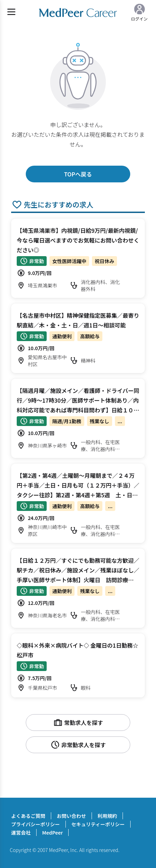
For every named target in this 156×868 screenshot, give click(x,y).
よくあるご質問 (28, 816)
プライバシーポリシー (36, 824)
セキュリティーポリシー (98, 824)
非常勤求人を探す (78, 745)
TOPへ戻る (78, 174)
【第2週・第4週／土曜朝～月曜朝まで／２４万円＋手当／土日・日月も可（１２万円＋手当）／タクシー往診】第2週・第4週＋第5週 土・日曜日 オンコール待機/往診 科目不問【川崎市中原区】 (78, 495)
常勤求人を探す (78, 723)
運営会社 (21, 833)
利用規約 (107, 816)
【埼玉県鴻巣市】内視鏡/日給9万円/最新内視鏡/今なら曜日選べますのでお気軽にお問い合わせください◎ (78, 240)
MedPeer (52, 833)
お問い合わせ (71, 816)
